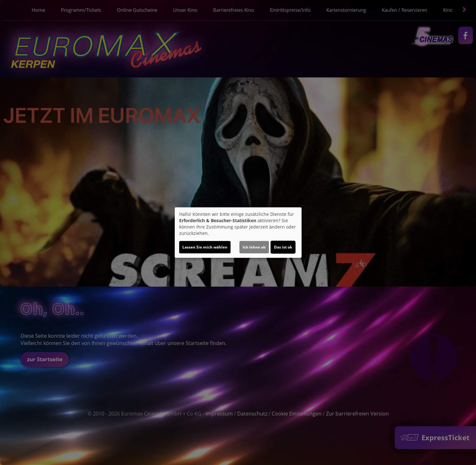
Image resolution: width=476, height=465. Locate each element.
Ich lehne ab (254, 247)
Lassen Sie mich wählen (205, 247)
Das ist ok (283, 247)
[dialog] (238, 233)
